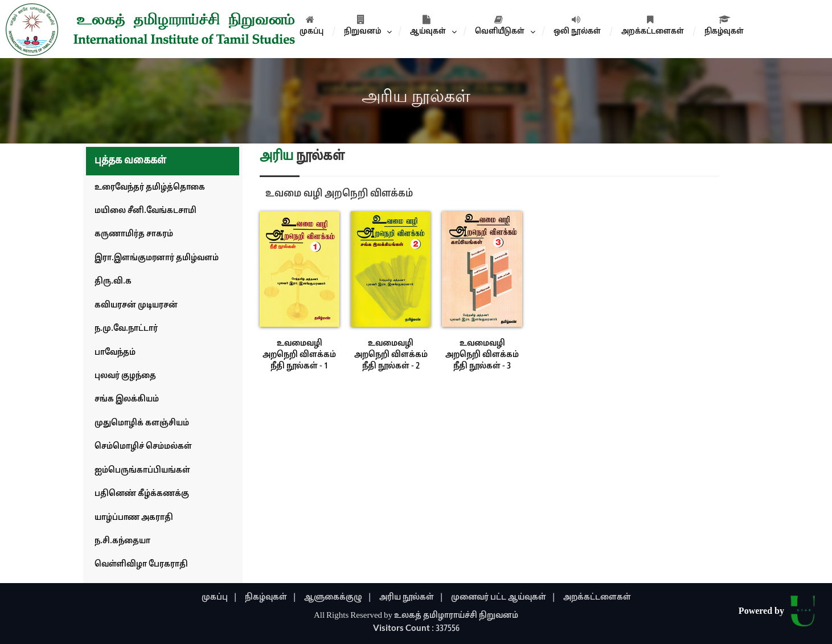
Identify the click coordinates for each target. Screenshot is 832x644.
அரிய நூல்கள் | (411, 598)
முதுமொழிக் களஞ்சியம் (142, 423)
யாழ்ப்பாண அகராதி (134, 518)
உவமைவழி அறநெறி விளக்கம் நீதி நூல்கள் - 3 (482, 355)
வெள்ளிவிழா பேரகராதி (141, 565)
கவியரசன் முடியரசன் (136, 305)
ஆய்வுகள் (428, 26)
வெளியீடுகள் (500, 26)
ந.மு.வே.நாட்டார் (126, 329)
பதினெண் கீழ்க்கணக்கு (142, 494)
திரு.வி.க (113, 282)
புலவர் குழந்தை (125, 376)
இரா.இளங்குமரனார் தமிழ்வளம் (157, 258)
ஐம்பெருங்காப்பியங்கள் (142, 471)
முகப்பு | (220, 598)
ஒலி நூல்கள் (577, 26)
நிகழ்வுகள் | (271, 598)
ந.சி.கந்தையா (122, 541)
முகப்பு (312, 26)
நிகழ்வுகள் (724, 26)
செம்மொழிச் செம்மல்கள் (143, 447)
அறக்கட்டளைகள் (653, 26)
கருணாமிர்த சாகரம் (134, 234)
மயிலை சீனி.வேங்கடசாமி (146, 211)
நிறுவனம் (362, 26)
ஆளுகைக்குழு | (338, 598)
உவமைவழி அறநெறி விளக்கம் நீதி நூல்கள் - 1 (299, 355)
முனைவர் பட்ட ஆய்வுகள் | (503, 598)
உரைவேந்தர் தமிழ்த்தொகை (150, 188)
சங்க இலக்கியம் (127, 399)
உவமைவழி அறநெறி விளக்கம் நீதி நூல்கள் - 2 (391, 355)
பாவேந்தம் (115, 353)
